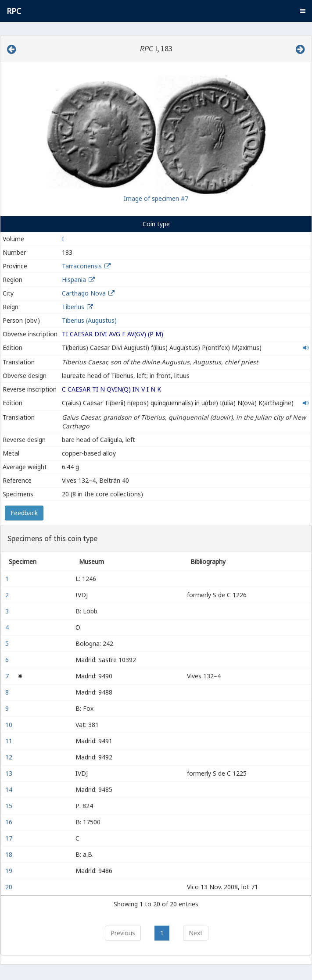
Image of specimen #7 (156, 198)
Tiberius (73, 307)
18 (10, 854)
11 (10, 741)
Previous (123, 933)
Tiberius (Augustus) (89, 320)
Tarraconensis (82, 266)
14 (10, 789)
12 (10, 757)
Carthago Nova (84, 293)
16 (10, 822)
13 (10, 773)
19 (10, 871)
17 (10, 838)
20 (10, 887)
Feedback (24, 513)
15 (10, 806)
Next (196, 933)
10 (10, 725)
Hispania (74, 280)
